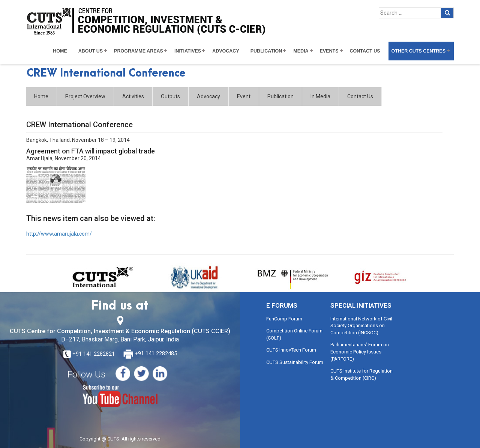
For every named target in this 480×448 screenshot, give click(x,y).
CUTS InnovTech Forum (291, 350)
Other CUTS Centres (418, 51)
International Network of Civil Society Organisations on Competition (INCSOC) (361, 326)
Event (244, 96)
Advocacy (226, 51)
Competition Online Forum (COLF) (294, 334)
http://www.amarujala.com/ (59, 234)
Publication (266, 51)
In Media (320, 96)
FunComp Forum (284, 319)
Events (329, 51)
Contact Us (365, 51)
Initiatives (188, 51)
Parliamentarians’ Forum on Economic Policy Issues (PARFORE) (360, 352)
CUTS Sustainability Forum (295, 362)
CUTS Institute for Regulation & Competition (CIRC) (361, 374)
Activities (133, 96)
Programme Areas (139, 51)
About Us (91, 51)
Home (60, 51)
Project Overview (85, 96)
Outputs (170, 96)
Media (301, 51)
